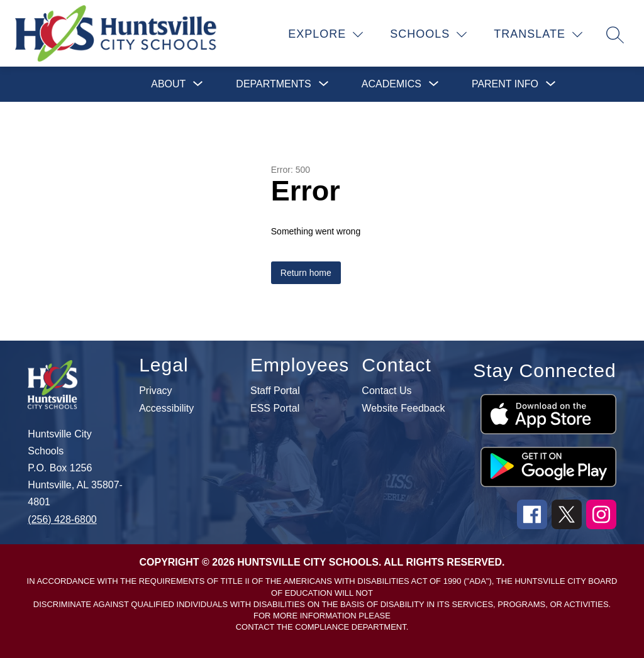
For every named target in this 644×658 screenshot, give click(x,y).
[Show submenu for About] (168, 84)
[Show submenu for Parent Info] (505, 84)
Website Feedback (403, 409)
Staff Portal (275, 391)
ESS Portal (275, 409)
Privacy (155, 391)
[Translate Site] (538, 35)
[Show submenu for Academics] (391, 84)
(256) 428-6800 (62, 519)
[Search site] (615, 35)
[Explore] (326, 35)
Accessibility (166, 409)
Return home (306, 273)
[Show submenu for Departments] (273, 84)
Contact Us (386, 391)
